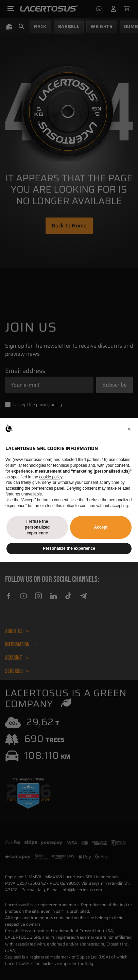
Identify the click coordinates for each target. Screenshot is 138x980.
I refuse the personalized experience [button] (37, 527)
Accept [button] (101, 527)
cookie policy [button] (51, 477)
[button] (129, 429)
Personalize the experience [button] (69, 548)
